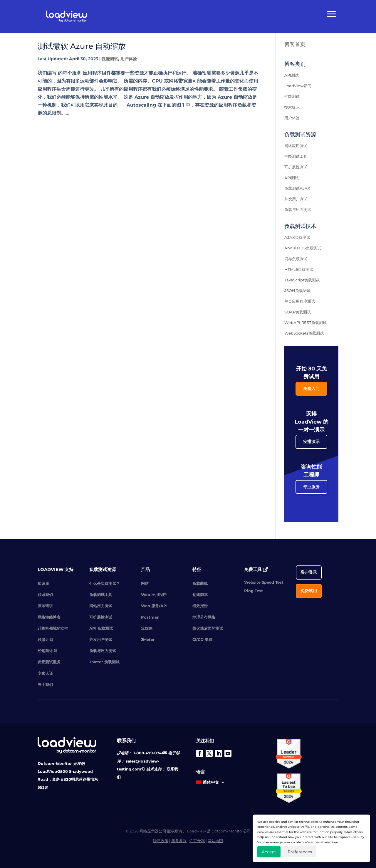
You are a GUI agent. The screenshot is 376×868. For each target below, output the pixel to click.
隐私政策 (161, 841)
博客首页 (295, 44)
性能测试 (110, 59)
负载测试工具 (101, 595)
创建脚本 (200, 595)
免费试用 (309, 591)
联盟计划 (45, 639)
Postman (150, 617)
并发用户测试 (296, 199)
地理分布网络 (204, 617)
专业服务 (311, 487)
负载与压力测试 (298, 209)
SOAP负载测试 (298, 312)
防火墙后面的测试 (208, 628)
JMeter (148, 639)
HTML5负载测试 (299, 269)
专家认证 (45, 673)
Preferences (300, 852)
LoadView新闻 (298, 86)
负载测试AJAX (297, 188)
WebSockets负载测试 (304, 333)
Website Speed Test (264, 582)
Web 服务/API (154, 606)
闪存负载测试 (296, 259)
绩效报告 (200, 606)
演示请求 (45, 606)
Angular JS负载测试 (303, 248)
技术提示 (292, 107)
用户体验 (129, 59)
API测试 (292, 75)
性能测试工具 (296, 156)
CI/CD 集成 (202, 639)
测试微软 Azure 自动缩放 (82, 46)
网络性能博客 (49, 617)
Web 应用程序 (154, 595)
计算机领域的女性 (53, 628)
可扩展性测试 (296, 167)
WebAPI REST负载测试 (305, 323)
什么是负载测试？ (105, 583)
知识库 (43, 583)
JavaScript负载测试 (302, 280)
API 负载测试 (101, 628)
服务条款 (179, 841)
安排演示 (311, 441)
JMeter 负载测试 (104, 662)
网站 (145, 583)
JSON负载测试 (297, 291)
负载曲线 (200, 583)
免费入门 (311, 389)
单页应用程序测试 (300, 301)
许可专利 (197, 841)
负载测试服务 (49, 662)
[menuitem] (211, 783)
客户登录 (309, 572)
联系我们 (45, 595)
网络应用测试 (296, 146)
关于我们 (45, 684)
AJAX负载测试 (297, 237)
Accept (269, 852)
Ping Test (254, 591)
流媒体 (147, 628)
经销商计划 (47, 651)
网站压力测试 (101, 606)
